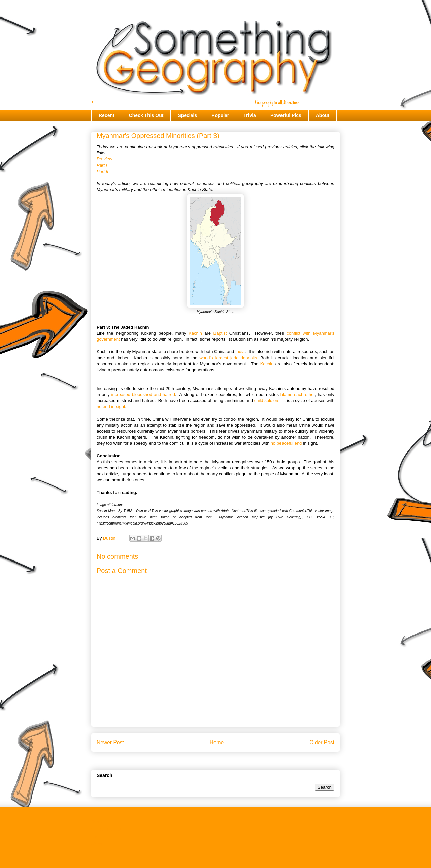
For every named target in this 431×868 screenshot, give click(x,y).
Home (217, 742)
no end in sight (111, 407)
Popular (220, 115)
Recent (107, 115)
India (240, 351)
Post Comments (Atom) (229, 760)
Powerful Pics (286, 115)
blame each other (298, 394)
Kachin (195, 333)
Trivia (250, 115)
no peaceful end (286, 443)
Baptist (220, 333)
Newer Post (110, 742)
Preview (104, 159)
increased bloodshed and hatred (143, 394)
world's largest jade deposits (228, 358)
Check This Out (146, 115)
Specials (187, 115)
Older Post (322, 742)
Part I (102, 165)
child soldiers (267, 401)
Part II (103, 171)
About (323, 115)
